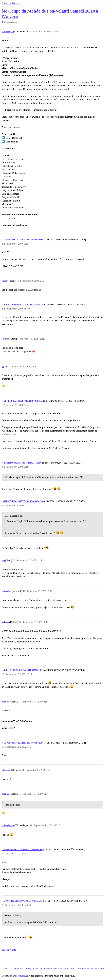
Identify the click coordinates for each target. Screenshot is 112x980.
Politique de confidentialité (91, 969)
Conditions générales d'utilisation (58, 969)
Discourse (20, 976)
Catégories (18, 969)
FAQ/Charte (32, 969)
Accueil (6, 969)
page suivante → (10, 950)
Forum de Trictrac (11, 3)
